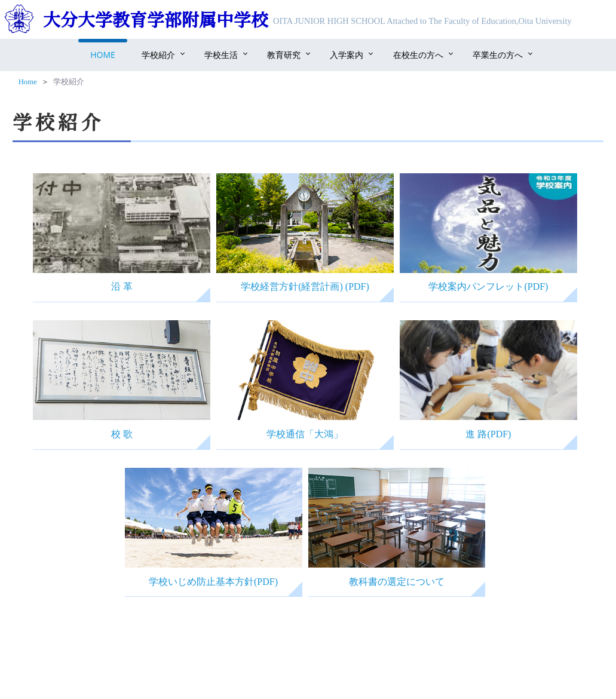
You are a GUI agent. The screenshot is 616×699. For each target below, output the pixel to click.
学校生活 (221, 55)
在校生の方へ (418, 55)
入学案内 (347, 55)
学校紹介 (158, 55)
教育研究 (284, 55)
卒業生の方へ (498, 55)
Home (103, 55)
